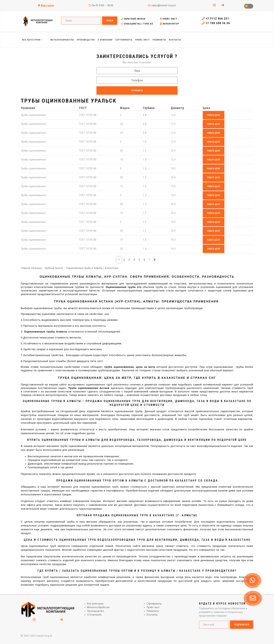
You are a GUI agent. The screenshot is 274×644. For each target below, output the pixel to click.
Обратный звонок (133, 19)
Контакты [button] (175, 40)
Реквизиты (153, 611)
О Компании (94, 615)
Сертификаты (154, 604)
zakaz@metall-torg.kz (162, 5)
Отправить (137, 91)
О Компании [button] (105, 40)
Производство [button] (86, 40)
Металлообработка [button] (62, 40)
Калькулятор (170, 24)
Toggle (249, 6)
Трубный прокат (54, 268)
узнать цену (214, 115)
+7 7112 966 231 (215, 19)
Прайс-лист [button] (142, 40)
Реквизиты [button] (159, 40)
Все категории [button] (31, 40)
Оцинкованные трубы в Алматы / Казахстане (92, 268)
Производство (96, 611)
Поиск (110, 21)
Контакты (152, 615)
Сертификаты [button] (124, 40)
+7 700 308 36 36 (216, 23)
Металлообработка (98, 607)
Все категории (95, 604)
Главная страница (31, 268)
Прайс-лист (169, 19)
